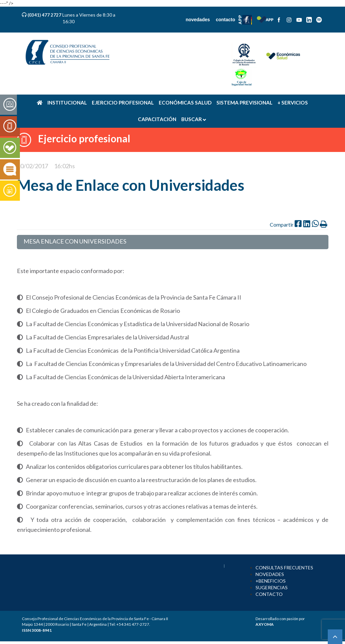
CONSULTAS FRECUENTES (284, 568)
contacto (225, 20)
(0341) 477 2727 (45, 15)
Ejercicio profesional (84, 138)
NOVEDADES (270, 574)
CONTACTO (269, 594)
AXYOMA (265, 624)
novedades (198, 20)
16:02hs (64, 166)
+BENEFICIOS (271, 581)
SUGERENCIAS (272, 587)
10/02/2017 (32, 166)
